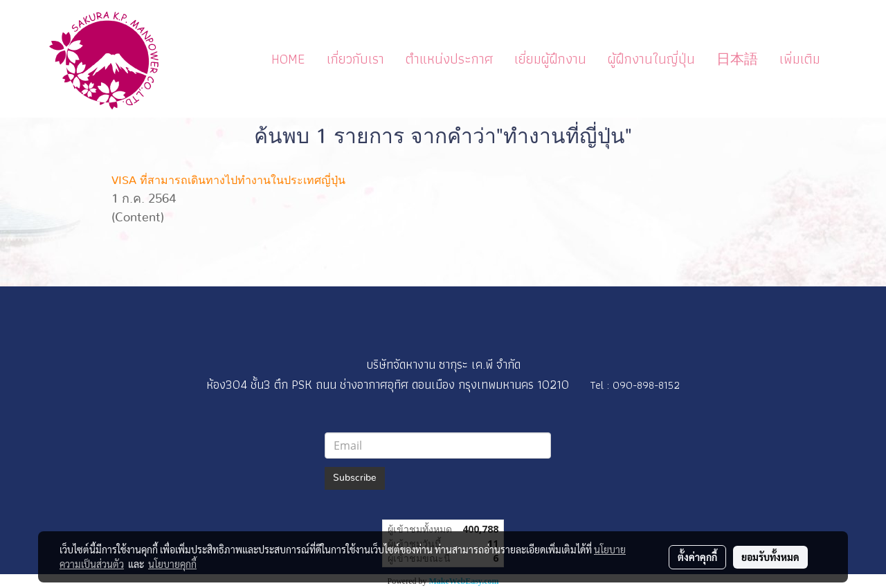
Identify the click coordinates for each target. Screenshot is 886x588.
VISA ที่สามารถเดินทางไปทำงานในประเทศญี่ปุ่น (228, 181)
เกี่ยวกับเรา (355, 59)
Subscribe (355, 478)
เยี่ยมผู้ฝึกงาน (550, 59)
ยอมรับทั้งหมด (770, 557)
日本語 (737, 59)
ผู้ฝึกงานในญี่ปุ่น (651, 59)
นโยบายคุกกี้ (172, 564)
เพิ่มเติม (800, 59)
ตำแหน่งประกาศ (449, 59)
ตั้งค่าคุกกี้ (697, 557)
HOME (288, 59)
